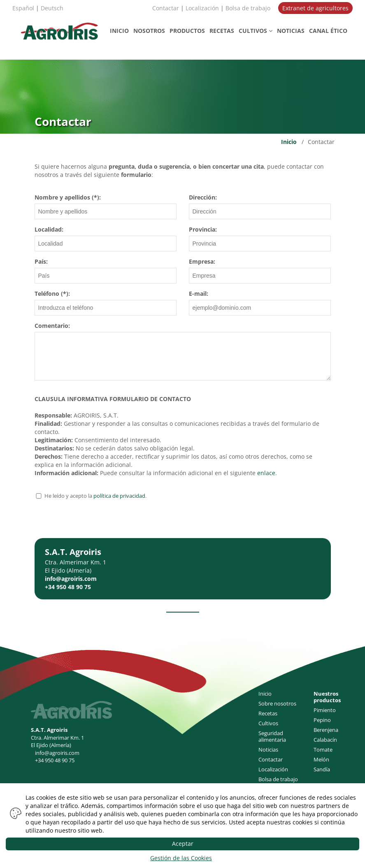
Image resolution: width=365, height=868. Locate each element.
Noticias (268, 750)
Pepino (322, 720)
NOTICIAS (291, 31)
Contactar (166, 8)
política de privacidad (119, 496)
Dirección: (203, 197)
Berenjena (326, 730)
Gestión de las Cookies (181, 858)
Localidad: (49, 229)
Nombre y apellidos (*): (68, 197)
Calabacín (325, 740)
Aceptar (183, 844)
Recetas (268, 713)
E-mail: (199, 294)
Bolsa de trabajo (248, 8)
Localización (202, 8)
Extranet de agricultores (315, 8)
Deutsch (52, 8)
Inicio (289, 142)
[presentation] (97, 522)
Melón (321, 759)
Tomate (323, 750)
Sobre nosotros (277, 703)
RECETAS (222, 31)
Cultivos (268, 723)
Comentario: (52, 326)
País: (41, 261)
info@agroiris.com (71, 579)
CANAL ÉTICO (328, 31)
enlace (266, 473)
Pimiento (325, 710)
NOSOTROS (149, 31)
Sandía (322, 769)
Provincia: (203, 229)
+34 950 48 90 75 (68, 587)
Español (23, 8)
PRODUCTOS (187, 31)
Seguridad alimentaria (272, 736)
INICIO (119, 31)
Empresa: (202, 261)
